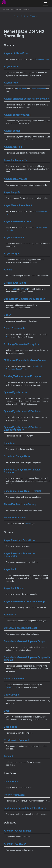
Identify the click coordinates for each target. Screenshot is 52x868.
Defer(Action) (11, 687)
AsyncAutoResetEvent (17, 53)
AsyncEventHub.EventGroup (20, 540)
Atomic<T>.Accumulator (18, 831)
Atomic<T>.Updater (15, 844)
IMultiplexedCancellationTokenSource (25, 808)
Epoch (8, 315)
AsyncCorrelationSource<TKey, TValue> (26, 99)
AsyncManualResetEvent (18, 205)
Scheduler (10, 443)
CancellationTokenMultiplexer (21, 628)
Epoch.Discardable (15, 328)
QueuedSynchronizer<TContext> (22, 411)
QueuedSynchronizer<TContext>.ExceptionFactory (23, 429)
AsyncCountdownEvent (17, 115)
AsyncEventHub (13, 147)
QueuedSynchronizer (16, 392)
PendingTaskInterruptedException (23, 376)
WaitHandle (22, 89)
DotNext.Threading (22, 9)
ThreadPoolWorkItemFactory (20, 504)
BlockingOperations (15, 283)
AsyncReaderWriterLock (18, 221)
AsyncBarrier (11, 67)
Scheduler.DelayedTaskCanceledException (22, 471)
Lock (15, 289)
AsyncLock (10, 569)
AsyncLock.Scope (14, 588)
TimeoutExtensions (15, 518)
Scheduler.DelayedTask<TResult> (23, 491)
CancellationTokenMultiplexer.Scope (24, 641)
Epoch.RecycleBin (14, 679)
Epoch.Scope (11, 695)
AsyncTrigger (11, 254)
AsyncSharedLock (14, 238)
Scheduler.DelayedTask (17, 456)
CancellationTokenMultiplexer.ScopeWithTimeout (27, 659)
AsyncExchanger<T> (16, 160)
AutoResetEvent (43, 59)
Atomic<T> (10, 615)
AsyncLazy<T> (12, 192)
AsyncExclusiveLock (16, 179)
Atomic (8, 270)
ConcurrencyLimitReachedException (25, 299)
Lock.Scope (11, 727)
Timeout (28, 524)
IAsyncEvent (11, 781)
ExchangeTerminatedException (21, 344)
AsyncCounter (12, 131)
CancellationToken (38, 89)
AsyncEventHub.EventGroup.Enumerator (20, 555)
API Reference (8, 9)
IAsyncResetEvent (14, 795)
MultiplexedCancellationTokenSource (25, 360)
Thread (24, 289)
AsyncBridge (11, 83)
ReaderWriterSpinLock (17, 740)
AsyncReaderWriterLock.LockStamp (24, 601)
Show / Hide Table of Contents (26, 16)
